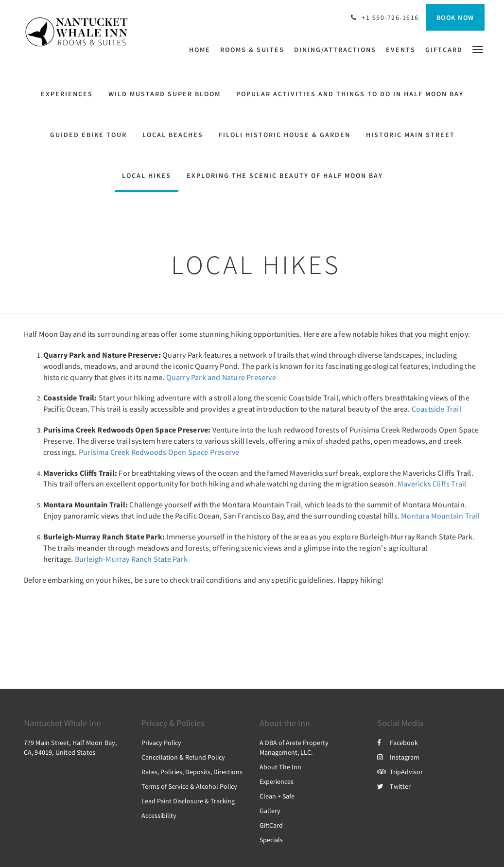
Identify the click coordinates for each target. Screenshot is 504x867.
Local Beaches (173, 135)
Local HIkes (147, 175)
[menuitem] (202, 50)
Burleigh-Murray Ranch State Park (131, 559)
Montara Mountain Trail (440, 516)
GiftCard (271, 825)
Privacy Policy (161, 743)
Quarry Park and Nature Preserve (221, 377)
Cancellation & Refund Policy (183, 757)
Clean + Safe (277, 796)
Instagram (398, 757)
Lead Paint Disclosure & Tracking (188, 801)
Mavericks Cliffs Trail (432, 484)
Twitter (394, 786)
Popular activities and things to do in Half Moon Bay (350, 94)
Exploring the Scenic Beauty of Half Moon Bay (285, 175)
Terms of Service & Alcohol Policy (189, 786)
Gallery (270, 811)
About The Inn (280, 767)
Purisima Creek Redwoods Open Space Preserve (159, 452)
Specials (271, 840)
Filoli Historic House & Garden (285, 135)
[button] (478, 49)
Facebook (398, 743)
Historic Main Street (410, 135)
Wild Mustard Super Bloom (165, 94)
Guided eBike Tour (88, 135)
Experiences (67, 94)
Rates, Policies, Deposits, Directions (192, 772)
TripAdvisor (400, 772)
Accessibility (159, 815)
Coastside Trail (436, 409)
